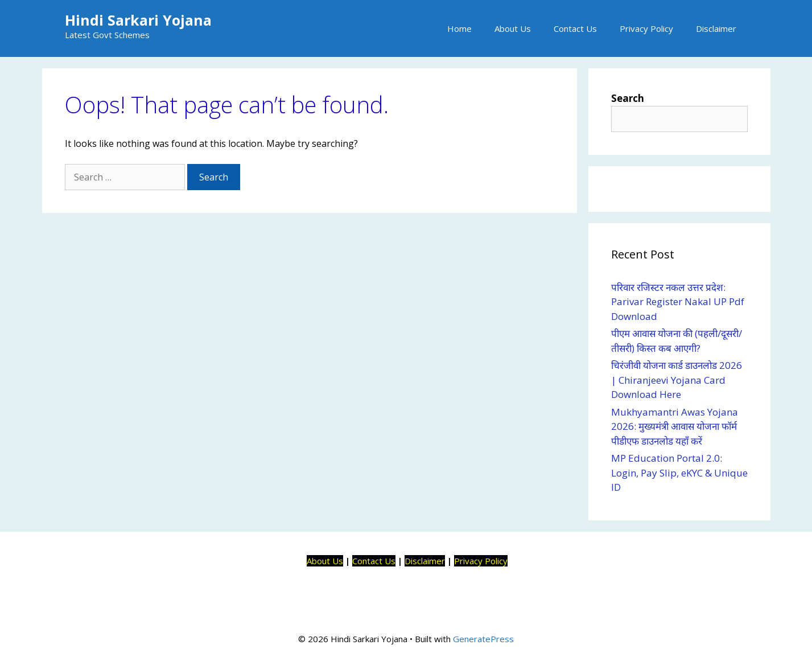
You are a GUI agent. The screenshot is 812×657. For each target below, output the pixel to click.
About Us (513, 28)
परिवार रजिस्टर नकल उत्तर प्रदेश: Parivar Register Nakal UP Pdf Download (678, 302)
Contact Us (575, 28)
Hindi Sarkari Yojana (138, 20)
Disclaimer (716, 28)
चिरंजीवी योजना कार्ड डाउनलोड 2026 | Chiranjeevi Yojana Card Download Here (677, 380)
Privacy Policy (646, 28)
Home (459, 28)
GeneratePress (483, 639)
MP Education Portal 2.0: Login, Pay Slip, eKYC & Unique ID (679, 473)
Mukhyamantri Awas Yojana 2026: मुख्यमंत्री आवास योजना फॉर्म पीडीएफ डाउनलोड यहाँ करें (675, 426)
